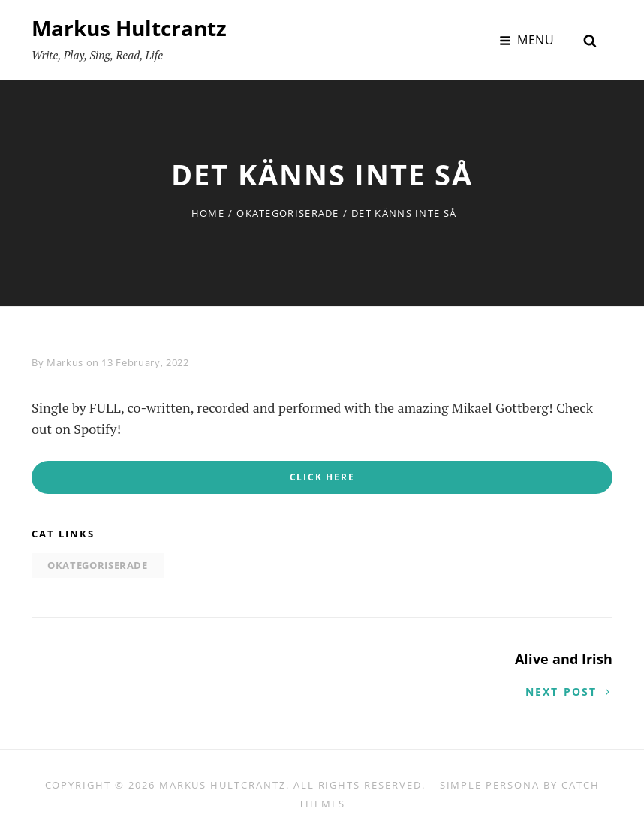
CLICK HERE (322, 477)
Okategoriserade (288, 213)
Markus (65, 362)
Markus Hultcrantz (129, 28)
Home (208, 213)
